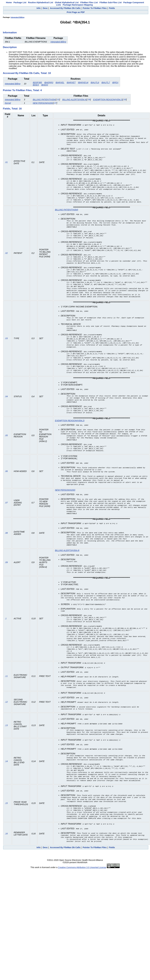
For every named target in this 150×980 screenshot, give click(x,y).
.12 (6, 733)
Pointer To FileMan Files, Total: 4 (22, 90)
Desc (45, 8)
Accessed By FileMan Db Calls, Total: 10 (27, 73)
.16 (6, 870)
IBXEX (36, 85)
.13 (6, 756)
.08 (6, 558)
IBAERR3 (49, 83)
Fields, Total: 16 (12, 109)
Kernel (8, 103)
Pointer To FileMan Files (94, 8)
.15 (6, 838)
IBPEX (115, 83)
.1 (6, 647)
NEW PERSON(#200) (43, 103)
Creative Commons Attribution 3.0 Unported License (82, 904)
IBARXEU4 (83, 83)
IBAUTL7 (106, 83)
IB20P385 (37, 83)
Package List (20, 2)
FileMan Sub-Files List (111, 2)
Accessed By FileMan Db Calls (65, 8)
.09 (89, 100)
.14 (6, 794)
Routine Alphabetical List (41, 2)
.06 (6, 493)
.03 (6, 353)
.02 (58, 100)
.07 (55, 103)
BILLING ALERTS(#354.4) (75, 100)
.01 (6, 165)
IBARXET (71, 83)
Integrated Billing (18, 17)
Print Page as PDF (76, 12)
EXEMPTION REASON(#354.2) (108, 100)
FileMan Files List (89, 2)
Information (10, 32)
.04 (6, 414)
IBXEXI (45, 85)
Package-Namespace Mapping (78, 5)
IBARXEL (60, 83)
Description (10, 47)
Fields (112, 8)
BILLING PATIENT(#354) (44, 100)
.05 (125, 100)
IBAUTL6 (95, 83)
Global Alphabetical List (67, 2)
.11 (6, 707)
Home (9, 2)
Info (39, 8)
